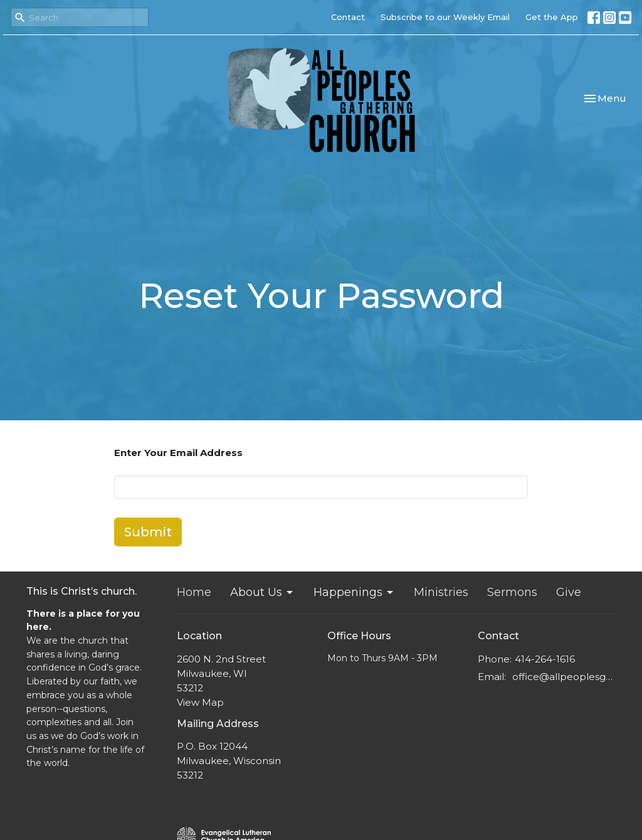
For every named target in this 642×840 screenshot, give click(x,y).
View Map (200, 702)
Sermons (512, 592)
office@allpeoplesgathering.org (564, 677)
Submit (148, 532)
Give (569, 592)
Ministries (441, 592)
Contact (348, 17)
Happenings (354, 592)
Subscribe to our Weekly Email (445, 17)
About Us (262, 592)
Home (194, 592)
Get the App (552, 17)
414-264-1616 (545, 659)
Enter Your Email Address (178, 453)
